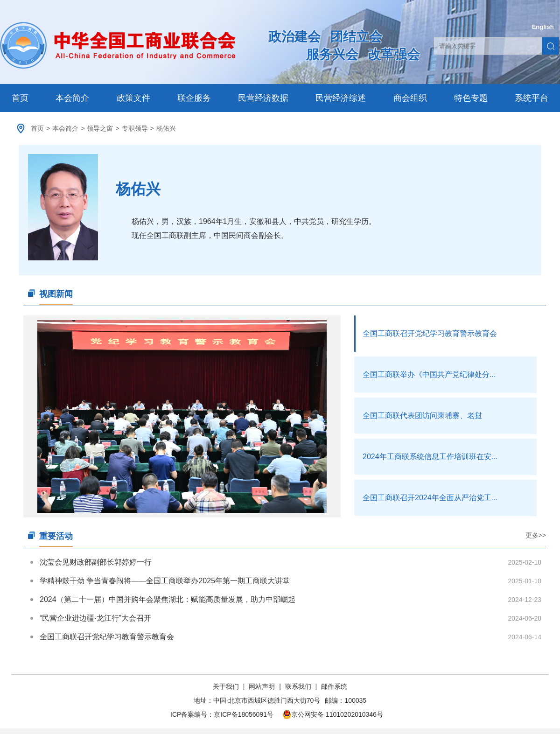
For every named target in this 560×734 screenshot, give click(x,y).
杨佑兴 (166, 128)
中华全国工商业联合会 (118, 45)
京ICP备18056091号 (244, 714)
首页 (20, 98)
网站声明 (262, 686)
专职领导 (135, 128)
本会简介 (72, 98)
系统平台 (532, 98)
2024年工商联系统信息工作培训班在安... (430, 457)
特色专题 (471, 98)
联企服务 (194, 98)
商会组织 (410, 98)
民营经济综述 (341, 98)
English (543, 27)
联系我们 (298, 686)
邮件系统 (334, 686)
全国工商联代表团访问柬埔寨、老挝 (422, 416)
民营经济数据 (263, 98)
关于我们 (227, 686)
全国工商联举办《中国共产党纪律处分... (429, 374)
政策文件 (133, 98)
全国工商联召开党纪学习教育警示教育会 (430, 333)
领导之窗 (100, 128)
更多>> (536, 535)
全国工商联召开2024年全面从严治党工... (430, 498)
